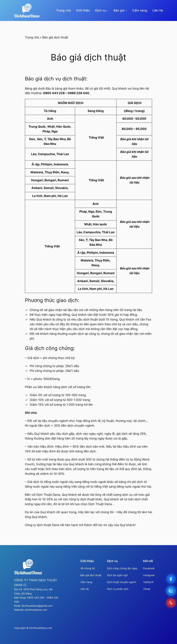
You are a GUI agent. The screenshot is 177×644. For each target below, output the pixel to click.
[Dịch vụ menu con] (107, 10)
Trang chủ (64, 10)
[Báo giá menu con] (126, 10)
